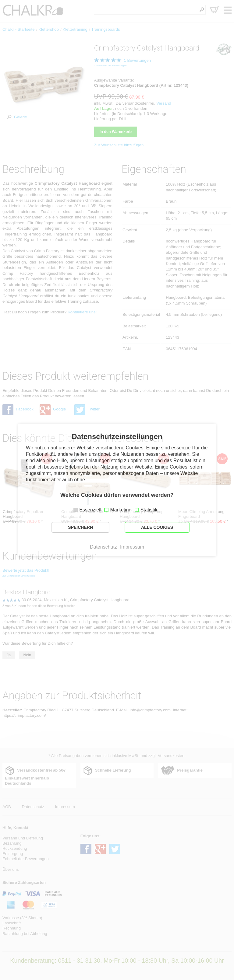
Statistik (149, 510)
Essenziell (90, 510)
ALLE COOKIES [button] (157, 527)
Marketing (121, 510)
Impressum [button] (132, 547)
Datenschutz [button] (103, 547)
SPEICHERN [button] (80, 527)
